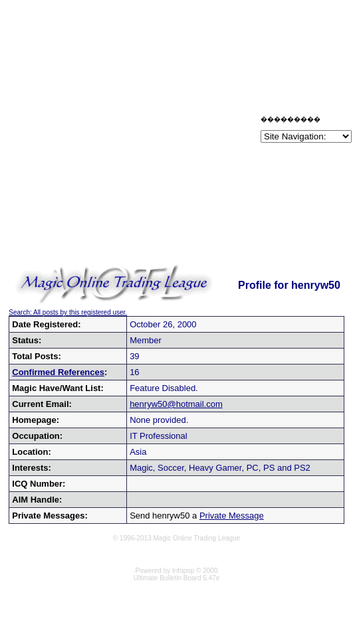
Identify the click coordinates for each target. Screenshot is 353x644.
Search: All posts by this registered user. (68, 312)
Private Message (232, 516)
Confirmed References (58, 372)
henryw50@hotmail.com (176, 404)
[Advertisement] (129, 131)
